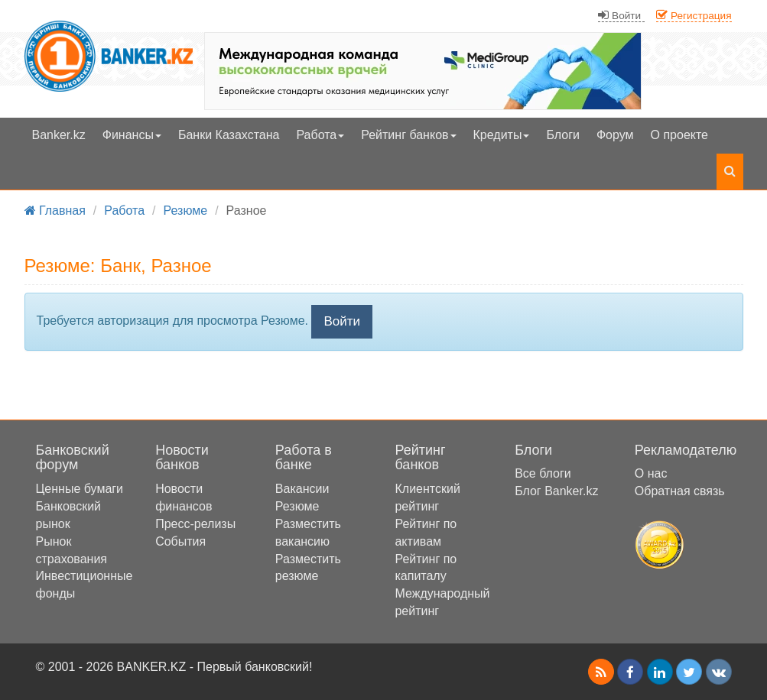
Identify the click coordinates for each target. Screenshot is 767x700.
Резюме (297, 506)
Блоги (563, 135)
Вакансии (302, 489)
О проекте (679, 135)
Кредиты (502, 135)
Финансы (132, 135)
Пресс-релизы (195, 524)
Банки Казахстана (229, 135)
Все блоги (543, 473)
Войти (342, 321)
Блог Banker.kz (556, 491)
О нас (651, 473)
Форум (615, 135)
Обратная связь (680, 491)
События (180, 541)
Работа (320, 135)
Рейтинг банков (408, 135)
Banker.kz (59, 135)
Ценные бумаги (80, 489)
